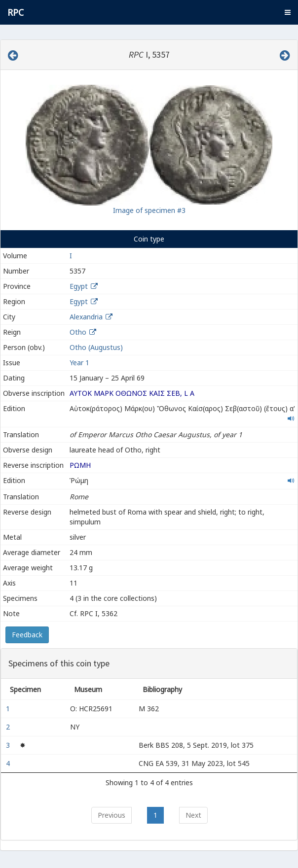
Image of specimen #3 (149, 210)
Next (193, 815)
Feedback (27, 635)
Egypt (79, 286)
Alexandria (86, 317)
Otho (78, 332)
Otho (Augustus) (96, 347)
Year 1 (79, 363)
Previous (112, 815)
